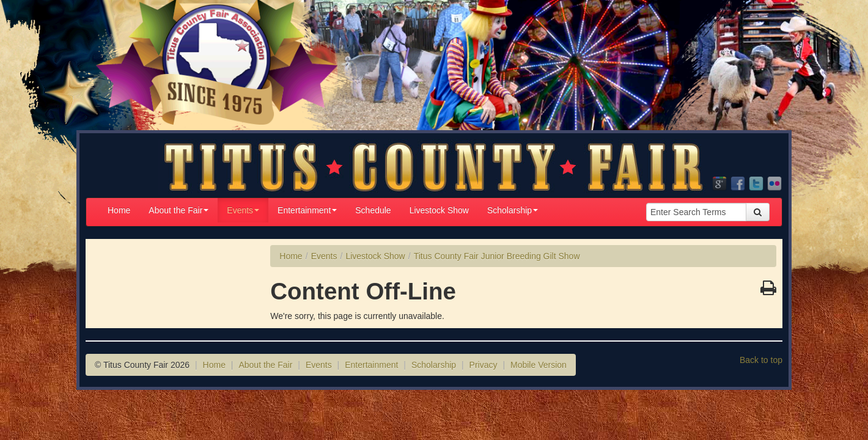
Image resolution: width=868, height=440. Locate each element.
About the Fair (178, 210)
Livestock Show (439, 210)
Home (119, 210)
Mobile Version (539, 365)
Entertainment (307, 210)
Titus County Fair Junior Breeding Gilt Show (497, 256)
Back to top (761, 360)
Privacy (484, 365)
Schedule (373, 210)
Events (243, 210)
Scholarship (513, 210)
